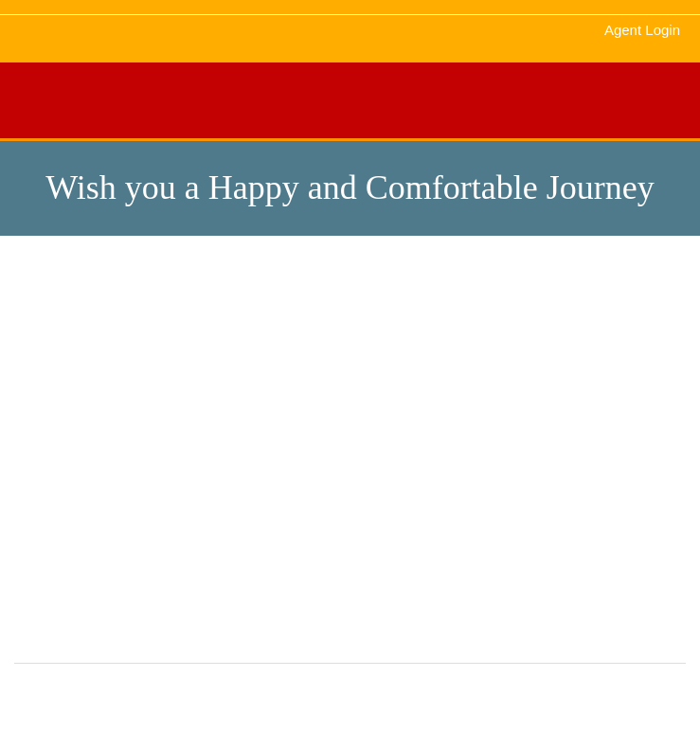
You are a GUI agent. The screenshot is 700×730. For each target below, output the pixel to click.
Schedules (278, 422)
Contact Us (56, 479)
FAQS (488, 451)
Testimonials (60, 422)
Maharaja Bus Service (430, 692)
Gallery (45, 394)
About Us (274, 394)
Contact (494, 394)
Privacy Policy (512, 422)
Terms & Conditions (81, 451)
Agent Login (642, 30)
